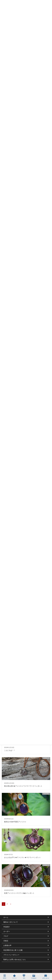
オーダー (7, 931)
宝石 (24, 977)
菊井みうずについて (11, 922)
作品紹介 (7, 927)
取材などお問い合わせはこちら (15, 959)
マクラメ (14, 977)
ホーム (6, 917)
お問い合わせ (46, 977)
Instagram (34, 977)
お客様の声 (7, 945)
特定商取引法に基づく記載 (13, 950)
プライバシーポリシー (11, 955)
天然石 (6, 941)
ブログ (6, 936)
